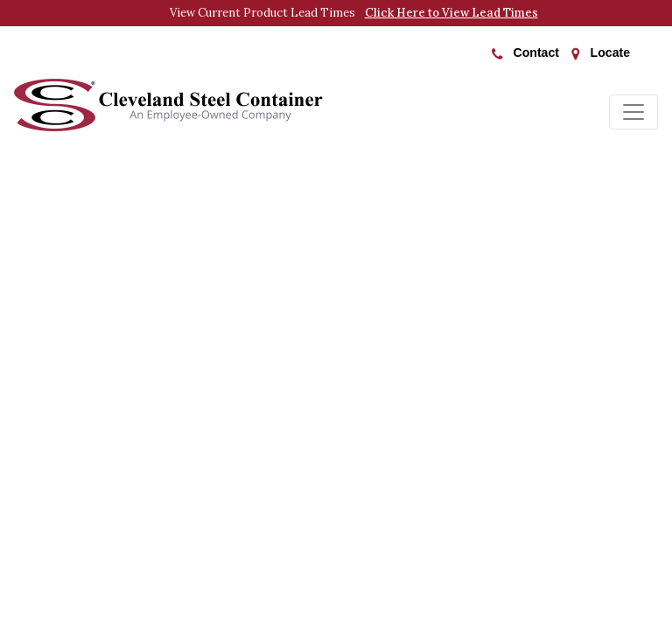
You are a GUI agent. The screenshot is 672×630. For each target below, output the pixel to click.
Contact (525, 52)
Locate (601, 53)
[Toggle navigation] (633, 112)
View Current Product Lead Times (354, 13)
